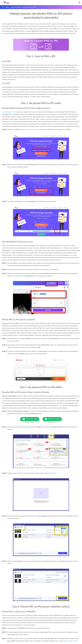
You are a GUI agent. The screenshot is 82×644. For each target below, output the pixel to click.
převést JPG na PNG (72, 641)
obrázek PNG (53, 473)
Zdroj (7, 7)
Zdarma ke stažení (33, 419)
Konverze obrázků (16, 7)
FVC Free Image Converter (10, 112)
